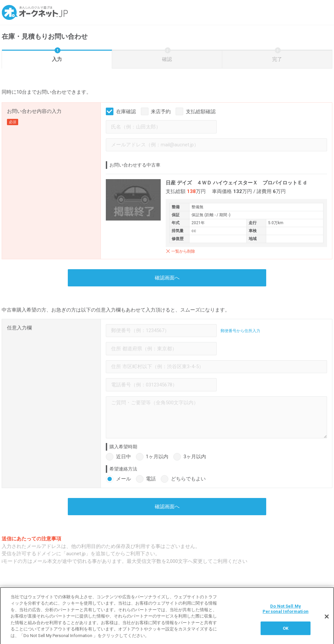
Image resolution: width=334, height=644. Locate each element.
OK (286, 631)
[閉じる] (327, 619)
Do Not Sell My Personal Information (286, 612)
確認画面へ (167, 278)
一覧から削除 (183, 251)
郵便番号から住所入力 (240, 331)
